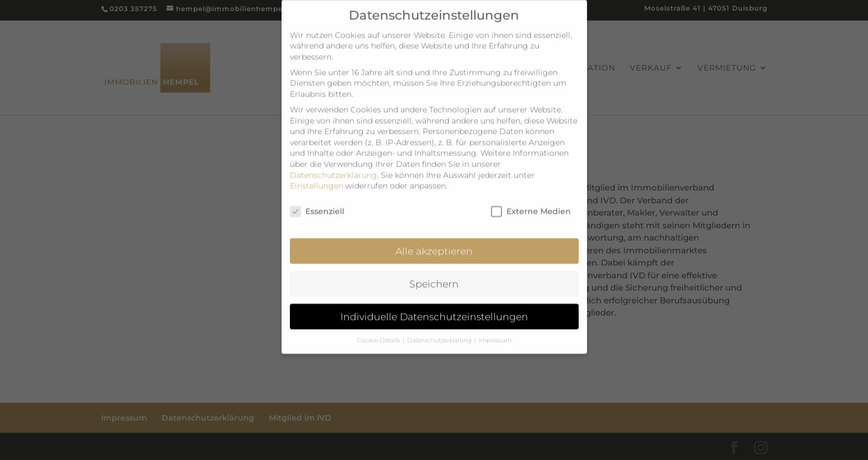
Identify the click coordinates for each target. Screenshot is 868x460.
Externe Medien (531, 204)
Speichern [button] (434, 276)
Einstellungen (317, 178)
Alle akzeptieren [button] (434, 244)
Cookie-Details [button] (379, 333)
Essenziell (317, 204)
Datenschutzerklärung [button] (440, 333)
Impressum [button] (495, 333)
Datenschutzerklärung (333, 168)
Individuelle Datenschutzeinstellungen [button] (434, 309)
